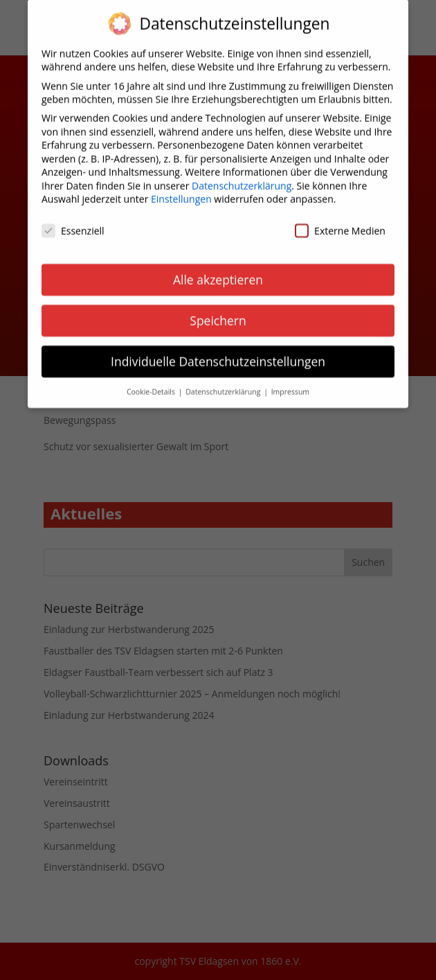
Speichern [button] (218, 312)
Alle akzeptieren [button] (218, 271)
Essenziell (73, 223)
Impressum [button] (290, 384)
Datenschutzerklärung (242, 178)
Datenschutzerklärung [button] (224, 384)
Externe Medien (340, 223)
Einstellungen (181, 191)
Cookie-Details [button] (152, 384)
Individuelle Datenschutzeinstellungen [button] (218, 353)
